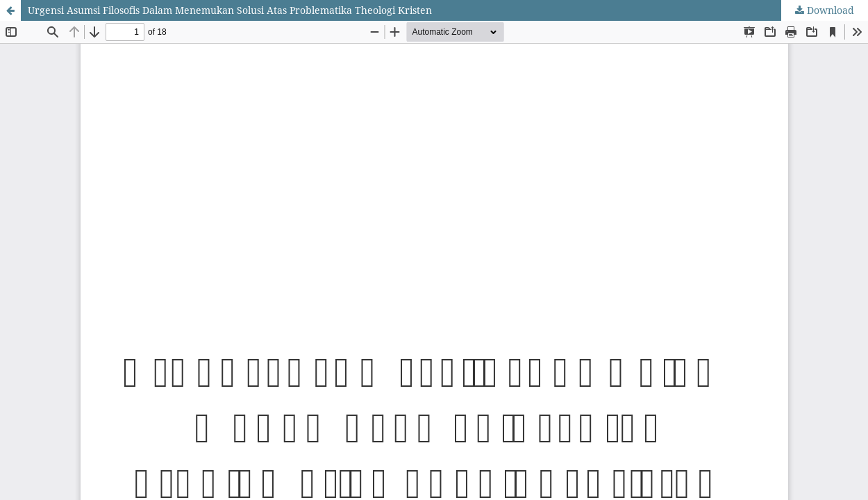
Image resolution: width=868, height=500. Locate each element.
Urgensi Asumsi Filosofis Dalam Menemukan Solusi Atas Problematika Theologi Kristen (230, 10)
